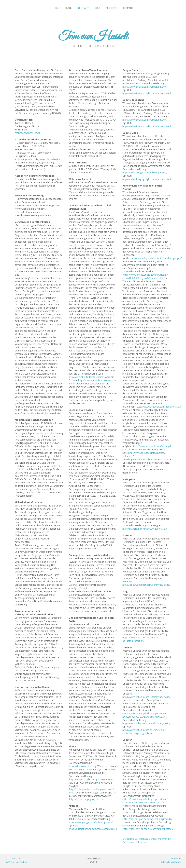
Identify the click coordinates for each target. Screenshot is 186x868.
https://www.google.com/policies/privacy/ (91, 822)
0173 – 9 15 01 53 (13, 859)
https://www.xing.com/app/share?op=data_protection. (140, 639)
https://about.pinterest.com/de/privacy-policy (146, 585)
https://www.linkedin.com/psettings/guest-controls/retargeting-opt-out (145, 732)
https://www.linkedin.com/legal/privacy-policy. (146, 697)
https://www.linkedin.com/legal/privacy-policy (146, 723)
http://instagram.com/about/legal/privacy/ (145, 529)
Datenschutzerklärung (171, 862)
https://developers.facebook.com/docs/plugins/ (157, 258)
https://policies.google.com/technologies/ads (147, 819)
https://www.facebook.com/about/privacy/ (158, 407)
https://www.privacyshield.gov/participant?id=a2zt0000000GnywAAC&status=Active (145, 276)
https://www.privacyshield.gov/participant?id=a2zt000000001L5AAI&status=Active (145, 801)
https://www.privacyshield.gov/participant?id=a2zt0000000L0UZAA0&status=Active (145, 715)
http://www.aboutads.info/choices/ (87, 377)
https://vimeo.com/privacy (82, 766)
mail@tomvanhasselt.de (28, 133)
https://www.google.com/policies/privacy (91, 779)
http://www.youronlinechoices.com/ (97, 380)
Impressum (176, 859)
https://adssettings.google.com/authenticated (93, 829)
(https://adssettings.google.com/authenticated (147, 829)
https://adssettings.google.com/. (86, 799)
